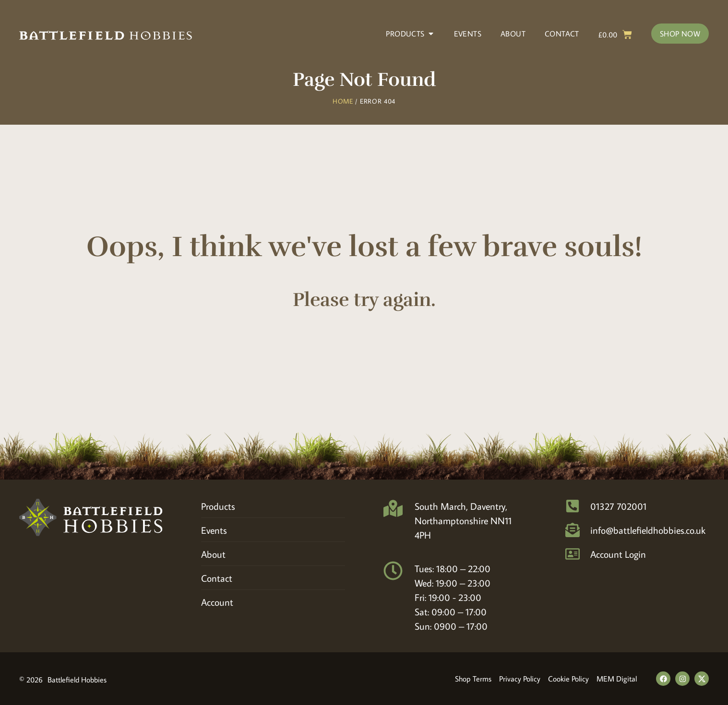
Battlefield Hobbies (77, 680)
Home (343, 101)
